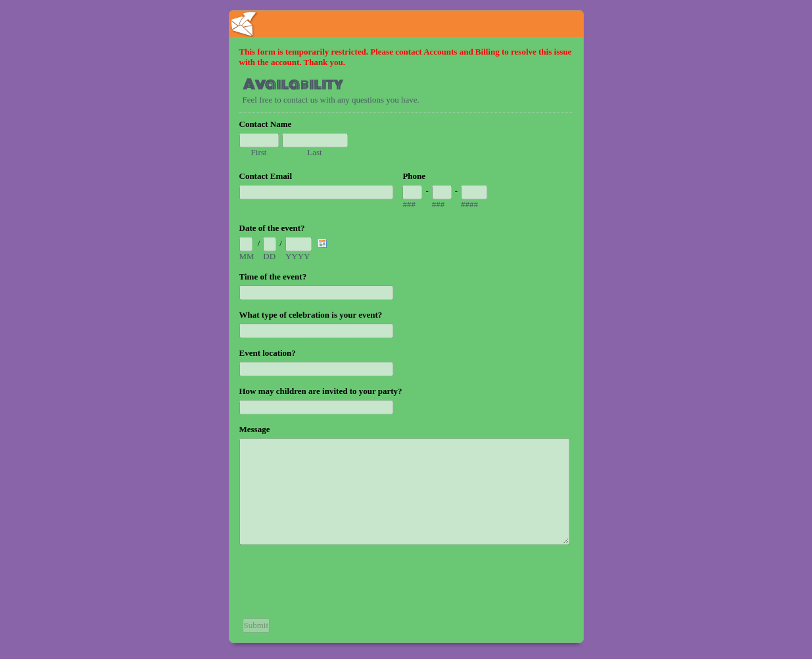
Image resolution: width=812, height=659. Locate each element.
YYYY (298, 256)
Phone (414, 176)
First (259, 152)
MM (247, 256)
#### (469, 204)
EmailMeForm (406, 24)
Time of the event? (273, 277)
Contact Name (266, 124)
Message (255, 429)
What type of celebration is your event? (311, 315)
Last (314, 152)
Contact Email (266, 176)
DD (269, 256)
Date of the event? (272, 228)
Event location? (268, 353)
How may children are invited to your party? (321, 391)
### (409, 204)
